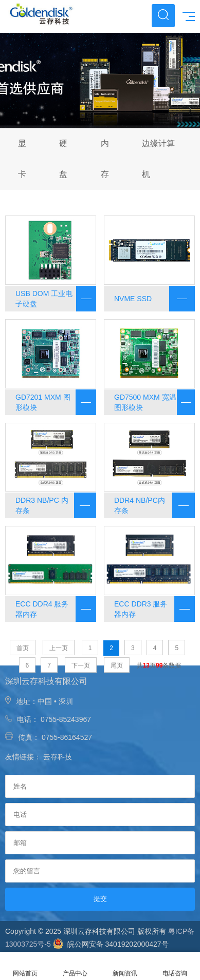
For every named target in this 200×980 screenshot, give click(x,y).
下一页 (81, 665)
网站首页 (25, 966)
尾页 (117, 665)
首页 (23, 648)
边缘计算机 (158, 159)
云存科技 (58, 757)
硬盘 (63, 159)
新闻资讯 (125, 966)
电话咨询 (175, 966)
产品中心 (75, 966)
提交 (100, 899)
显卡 (22, 159)
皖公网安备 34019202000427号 (111, 944)
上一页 (59, 648)
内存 (105, 159)
